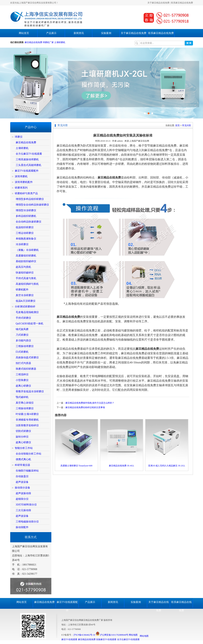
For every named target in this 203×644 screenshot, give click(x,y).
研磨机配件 (22, 290)
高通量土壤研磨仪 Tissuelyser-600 (76, 466)
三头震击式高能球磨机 (29, 165)
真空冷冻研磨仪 (25, 295)
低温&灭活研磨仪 (26, 301)
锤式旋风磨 (22, 329)
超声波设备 (22, 482)
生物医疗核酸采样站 (27, 471)
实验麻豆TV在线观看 (106, 639)
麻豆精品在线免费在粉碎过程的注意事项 (85, 407)
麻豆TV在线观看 (69, 639)
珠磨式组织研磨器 (26, 369)
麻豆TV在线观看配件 (27, 171)
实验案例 (106, 33)
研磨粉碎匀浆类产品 (26, 193)
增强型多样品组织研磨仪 (30, 199)
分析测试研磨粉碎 (25, 307)
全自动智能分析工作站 (29, 454)
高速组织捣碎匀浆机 (27, 284)
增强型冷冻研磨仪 (26, 210)
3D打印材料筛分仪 (26, 505)
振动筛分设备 (22, 488)
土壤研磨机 (60, 42)
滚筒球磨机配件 (24, 182)
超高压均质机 (23, 267)
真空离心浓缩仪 (25, 403)
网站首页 (24, 33)
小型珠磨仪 (22, 380)
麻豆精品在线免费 (34, 42)
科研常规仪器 (22, 465)
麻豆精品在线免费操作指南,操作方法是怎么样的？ (90, 403)
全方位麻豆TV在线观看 (29, 154)
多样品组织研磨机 (26, 216)
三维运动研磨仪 (25, 233)
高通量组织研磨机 (26, 256)
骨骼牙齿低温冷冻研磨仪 (30, 391)
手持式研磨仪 (23, 318)
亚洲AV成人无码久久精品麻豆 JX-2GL (167, 466)
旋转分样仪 (22, 437)
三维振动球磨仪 (25, 346)
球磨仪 (19, 137)
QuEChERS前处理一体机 (30, 324)
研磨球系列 (21, 188)
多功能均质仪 (23, 341)
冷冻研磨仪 (22, 244)
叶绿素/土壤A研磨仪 (27, 414)
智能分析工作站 (24, 448)
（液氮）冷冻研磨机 (27, 250)
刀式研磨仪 (22, 335)
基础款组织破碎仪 (26, 261)
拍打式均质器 (23, 363)
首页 (177, 125)
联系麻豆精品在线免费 (182, 3)
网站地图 (133, 635)
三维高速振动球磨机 (27, 159)
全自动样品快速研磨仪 (29, 222)
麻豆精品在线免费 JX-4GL (122, 466)
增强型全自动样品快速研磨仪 (32, 205)
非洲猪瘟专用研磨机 (27, 420)
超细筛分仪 (22, 499)
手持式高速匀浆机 (26, 278)
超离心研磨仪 (23, 386)
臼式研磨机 (22, 352)
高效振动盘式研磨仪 (27, 358)
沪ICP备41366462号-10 (84, 635)
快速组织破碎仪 (25, 273)
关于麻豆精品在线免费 (158, 3)
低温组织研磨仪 (25, 227)
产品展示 (51, 33)
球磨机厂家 (48, 42)
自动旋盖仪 (22, 476)
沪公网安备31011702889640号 (112, 635)
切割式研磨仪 (23, 431)
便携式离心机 (23, 459)
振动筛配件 (22, 527)
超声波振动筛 (23, 493)
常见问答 (187, 125)
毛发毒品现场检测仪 (27, 312)
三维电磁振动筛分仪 (27, 522)
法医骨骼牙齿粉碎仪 (27, 425)
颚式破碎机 (22, 397)
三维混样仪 (22, 374)
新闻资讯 (79, 33)
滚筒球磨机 (21, 176)
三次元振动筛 (23, 510)
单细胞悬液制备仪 (26, 239)
